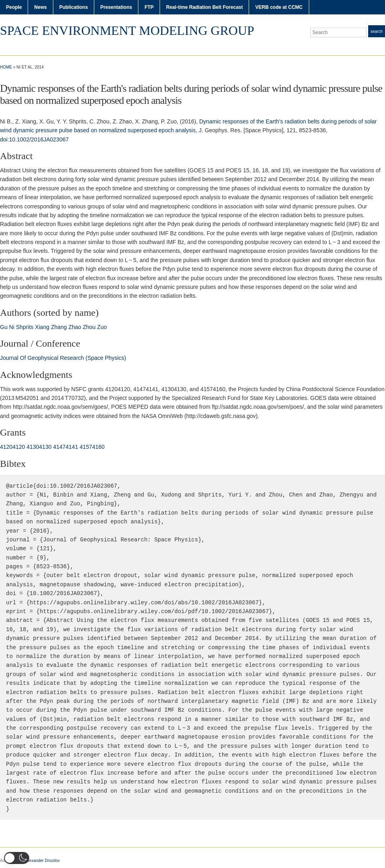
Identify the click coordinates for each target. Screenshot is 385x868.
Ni (12, 327)
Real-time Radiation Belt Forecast (204, 7)
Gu (4, 327)
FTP (149, 7)
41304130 (39, 447)
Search (377, 31)
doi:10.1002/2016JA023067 (34, 139)
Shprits (25, 327)
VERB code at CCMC (279, 7)
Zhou (89, 327)
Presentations (116, 7)
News (40, 7)
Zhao (75, 327)
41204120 (12, 447)
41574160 (92, 447)
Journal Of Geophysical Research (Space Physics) (63, 358)
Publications (74, 7)
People (14, 7)
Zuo (102, 327)
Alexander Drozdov (43, 861)
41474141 (65, 447)
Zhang (59, 327)
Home (6, 67)
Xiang (42, 327)
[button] (17, 858)
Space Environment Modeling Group (127, 30)
